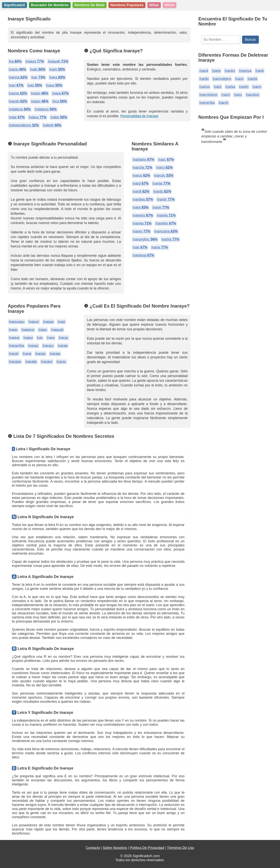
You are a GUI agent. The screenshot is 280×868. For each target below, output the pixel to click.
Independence (24, 125)
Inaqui (28, 338)
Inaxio (40, 93)
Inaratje (31, 361)
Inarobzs (252, 95)
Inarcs (141, 175)
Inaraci (33, 346)
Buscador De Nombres (50, 5)
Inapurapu (17, 322)
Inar (38, 77)
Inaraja (55, 354)
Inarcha (142, 167)
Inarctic (164, 175)
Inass (54, 85)
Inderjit (52, 125)
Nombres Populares (127, 5)
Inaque (14, 338)
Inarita (252, 79)
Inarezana (166, 231)
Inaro (238, 95)
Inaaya (35, 61)
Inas (35, 85)
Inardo (162, 191)
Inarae (63, 346)
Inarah (14, 354)
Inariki (204, 79)
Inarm (257, 87)
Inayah (18, 101)
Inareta (142, 223)
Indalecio (46, 109)
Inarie (216, 71)
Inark (218, 87)
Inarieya (245, 71)
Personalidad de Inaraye (139, 116)
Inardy (166, 199)
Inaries (230, 71)
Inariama (143, 255)
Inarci (164, 167)
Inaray (61, 361)
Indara (38, 117)
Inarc (166, 159)
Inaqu (43, 330)
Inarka (230, 87)
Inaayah (58, 61)
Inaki (38, 69)
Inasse (18, 93)
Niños (170, 5)
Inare (141, 207)
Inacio (17, 69)
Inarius (205, 87)
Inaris (239, 79)
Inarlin (244, 87)
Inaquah (57, 330)
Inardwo (143, 199)
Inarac (63, 338)
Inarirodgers (222, 79)
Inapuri (34, 322)
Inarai (27, 354)
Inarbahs (143, 159)
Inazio (40, 101)
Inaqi (61, 322)
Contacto (93, 848)
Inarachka (16, 346)
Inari (16, 85)
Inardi (141, 191)
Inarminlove (208, 95)
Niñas (154, 5)
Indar (17, 117)
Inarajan (15, 361)
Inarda (161, 183)
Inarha (170, 239)
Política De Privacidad (147, 848)
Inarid (204, 71)
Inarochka (207, 103)
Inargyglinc (145, 239)
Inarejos (143, 215)
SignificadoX (14, 5)
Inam (57, 69)
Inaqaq (48, 322)
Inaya (60, 93)
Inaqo (13, 330)
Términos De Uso (180, 848)
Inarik (260, 71)
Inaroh (224, 103)
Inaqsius (28, 330)
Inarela (166, 215)
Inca (60, 101)
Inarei (161, 207)
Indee (59, 117)
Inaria (160, 247)
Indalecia (20, 109)
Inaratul (47, 361)
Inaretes (166, 223)
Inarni (226, 95)
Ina (15, 61)
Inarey (141, 231)
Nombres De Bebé (90, 5)
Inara (57, 77)
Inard (141, 183)
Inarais (40, 354)
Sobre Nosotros (115, 848)
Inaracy (48, 346)
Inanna (18, 77)
